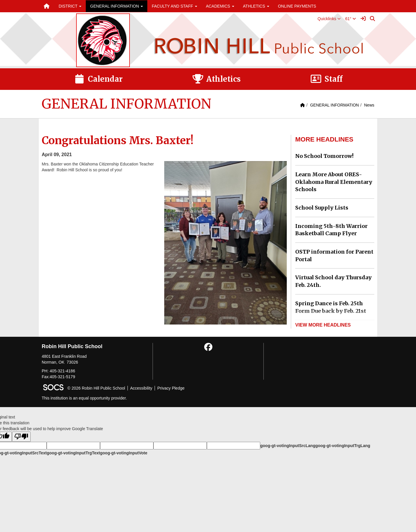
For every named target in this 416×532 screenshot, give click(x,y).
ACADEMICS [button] (220, 6)
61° (351, 19)
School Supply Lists (322, 208)
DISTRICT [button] (70, 6)
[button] (329, 19)
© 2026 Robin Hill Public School (96, 388)
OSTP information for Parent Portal (334, 255)
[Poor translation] (21, 437)
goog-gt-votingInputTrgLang (343, 446)
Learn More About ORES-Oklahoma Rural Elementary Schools (334, 182)
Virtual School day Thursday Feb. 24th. (333, 281)
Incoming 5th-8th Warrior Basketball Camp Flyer (331, 230)
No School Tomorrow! (324, 156)
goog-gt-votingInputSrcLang (288, 446)
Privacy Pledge (171, 388)
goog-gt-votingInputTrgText (73, 453)
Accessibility (141, 388)
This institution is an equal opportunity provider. (84, 398)
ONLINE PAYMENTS (297, 6)
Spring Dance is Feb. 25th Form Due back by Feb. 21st (331, 307)
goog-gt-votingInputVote (124, 453)
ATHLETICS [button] (256, 6)
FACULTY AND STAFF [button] (174, 6)
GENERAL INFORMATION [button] (117, 6)
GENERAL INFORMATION (334, 105)
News (369, 105)
